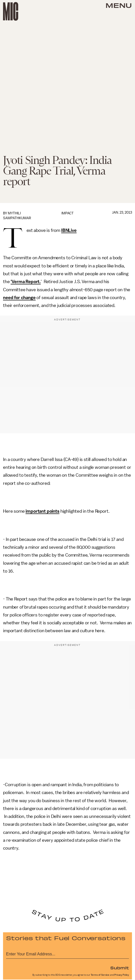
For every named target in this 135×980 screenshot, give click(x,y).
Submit (120, 968)
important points (42, 511)
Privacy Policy (122, 975)
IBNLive (69, 230)
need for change (19, 298)
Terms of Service (100, 975)
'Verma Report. (26, 282)
